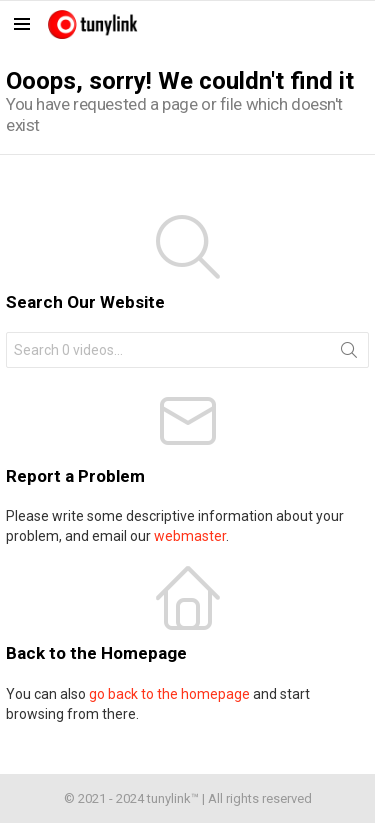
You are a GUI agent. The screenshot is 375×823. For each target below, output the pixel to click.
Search (349, 354)
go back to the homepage (169, 694)
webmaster (190, 536)
